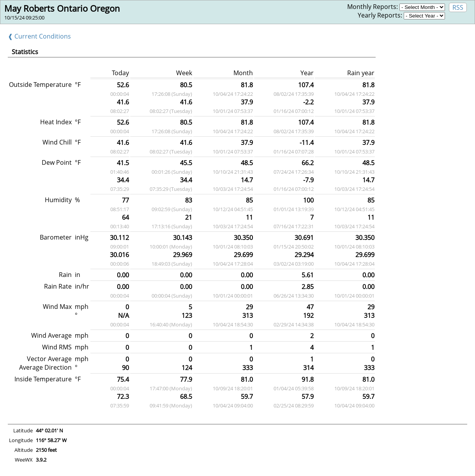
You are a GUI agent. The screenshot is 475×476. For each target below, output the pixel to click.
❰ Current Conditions (39, 36)
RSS (458, 7)
